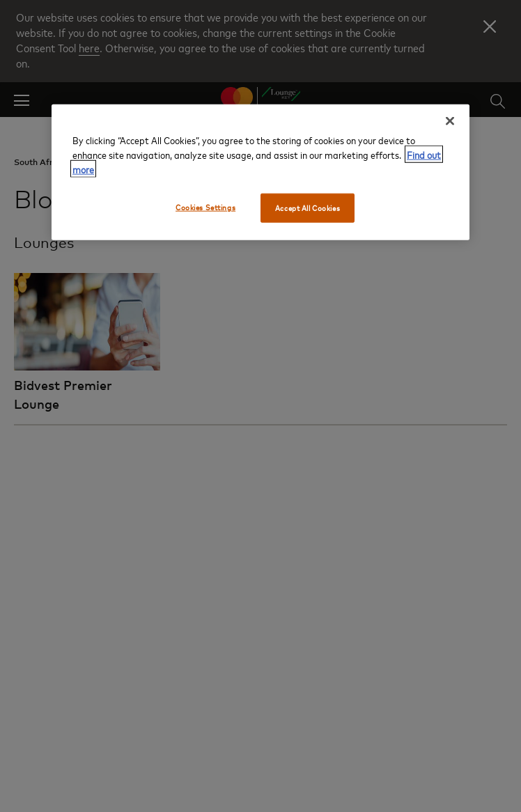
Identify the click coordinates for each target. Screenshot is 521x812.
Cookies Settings (205, 207)
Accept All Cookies (308, 208)
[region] (260, 172)
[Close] (450, 121)
